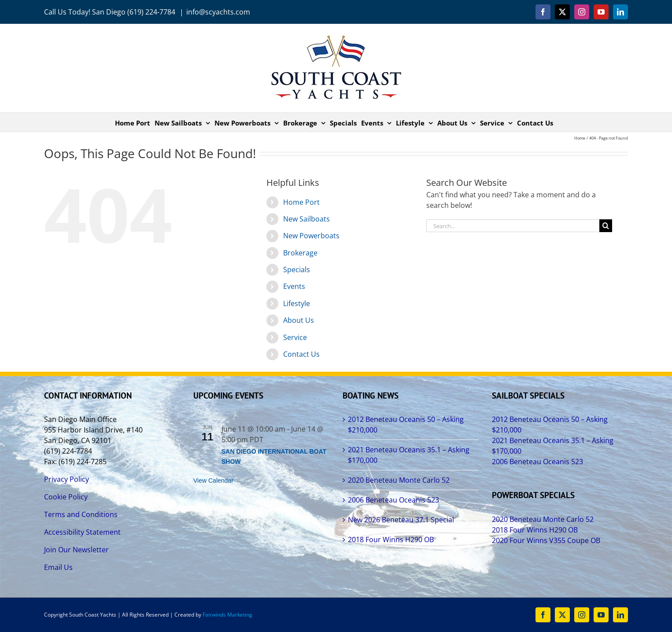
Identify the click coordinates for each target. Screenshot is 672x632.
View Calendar (213, 480)
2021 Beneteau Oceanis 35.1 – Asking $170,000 (409, 455)
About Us (299, 320)
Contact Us (301, 354)
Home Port (301, 202)
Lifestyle (297, 303)
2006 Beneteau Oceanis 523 (393, 500)
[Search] (606, 226)
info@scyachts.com (218, 12)
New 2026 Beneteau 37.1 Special (401, 520)
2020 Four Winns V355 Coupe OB (546, 540)
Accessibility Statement (82, 532)
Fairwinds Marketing (227, 615)
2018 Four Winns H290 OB (391, 540)
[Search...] (513, 226)
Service (295, 337)
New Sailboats (306, 219)
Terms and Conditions (81, 514)
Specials (297, 270)
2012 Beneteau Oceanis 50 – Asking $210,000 (406, 425)
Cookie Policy (66, 497)
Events (294, 286)
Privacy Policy (66, 479)
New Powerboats (311, 236)
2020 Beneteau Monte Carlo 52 (399, 480)
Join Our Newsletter (76, 550)
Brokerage (300, 253)
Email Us (58, 567)
